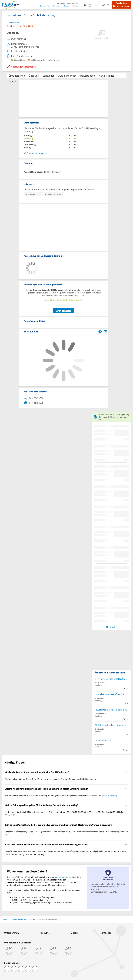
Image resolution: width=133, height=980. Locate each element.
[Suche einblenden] (86, 5)
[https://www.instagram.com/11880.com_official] (14, 969)
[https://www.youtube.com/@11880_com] (35, 969)
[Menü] (109, 5)
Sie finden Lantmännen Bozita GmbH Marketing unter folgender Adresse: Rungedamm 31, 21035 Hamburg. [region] (51, 779)
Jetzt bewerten (64, 311)
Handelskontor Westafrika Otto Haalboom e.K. (112, 694)
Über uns (34, 76)
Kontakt (13, 81)
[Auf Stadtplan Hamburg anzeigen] (105, 331)
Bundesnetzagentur (63, 877)
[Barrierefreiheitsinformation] (105, 5)
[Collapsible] (126, 772)
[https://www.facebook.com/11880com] (7, 969)
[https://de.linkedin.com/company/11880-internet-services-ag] (28, 969)
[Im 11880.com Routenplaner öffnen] (100, 331)
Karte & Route (106, 76)
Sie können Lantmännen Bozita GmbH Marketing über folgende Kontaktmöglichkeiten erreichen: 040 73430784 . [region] (61, 796)
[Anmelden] (96, 5)
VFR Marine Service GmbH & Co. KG (112, 679)
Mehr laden (112, 627)
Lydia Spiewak (102, 741)
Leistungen (49, 76)
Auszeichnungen (67, 76)
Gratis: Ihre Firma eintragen (121, 5)
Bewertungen (88, 76)
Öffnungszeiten (17, 76)
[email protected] (109, 796)
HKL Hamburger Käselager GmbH (111, 710)
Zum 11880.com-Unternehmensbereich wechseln (59, 6)
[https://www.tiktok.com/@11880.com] (21, 969)
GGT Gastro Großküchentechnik (110, 725)
